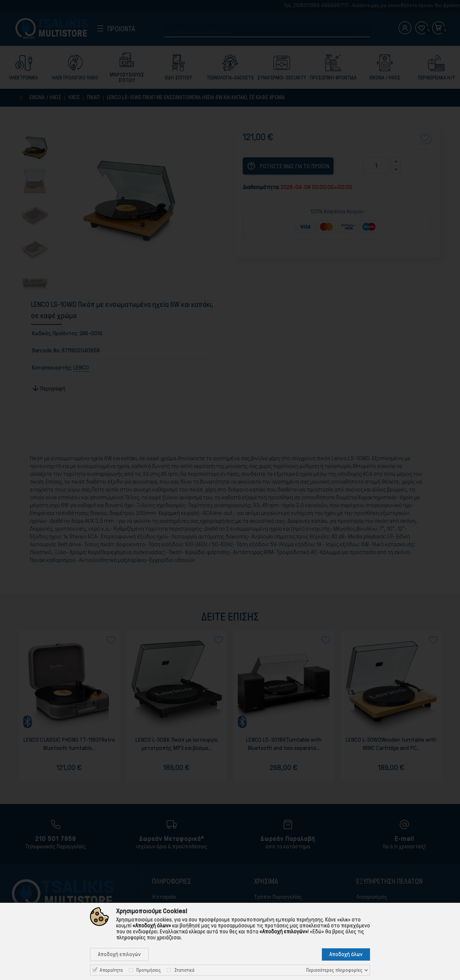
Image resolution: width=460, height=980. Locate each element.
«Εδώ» (317, 932)
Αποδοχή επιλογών (119, 954)
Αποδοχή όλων (346, 954)
